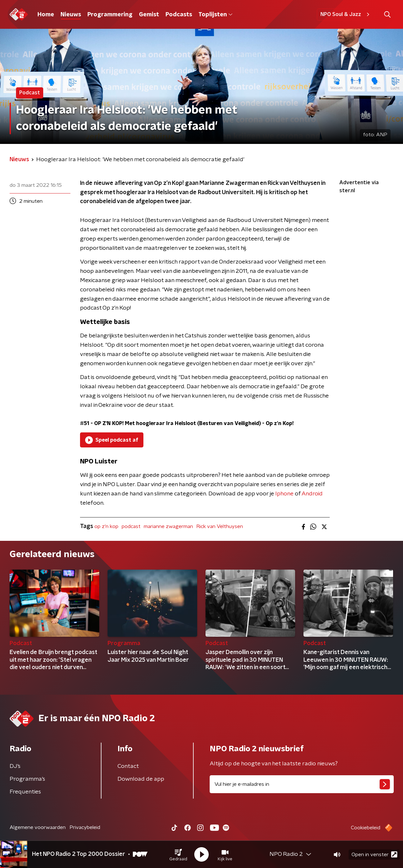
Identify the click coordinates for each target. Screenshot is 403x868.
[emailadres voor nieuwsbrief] (302, 784)
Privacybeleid (85, 827)
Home (46, 15)
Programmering (110, 15)
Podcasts (179, 15)
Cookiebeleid (366, 828)
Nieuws (71, 15)
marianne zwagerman (168, 526)
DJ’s (15, 766)
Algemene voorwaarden (38, 827)
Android (312, 494)
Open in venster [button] (374, 854)
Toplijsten (215, 15)
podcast (131, 526)
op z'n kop (106, 526)
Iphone (284, 494)
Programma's (27, 779)
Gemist (149, 15)
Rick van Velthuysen (220, 526)
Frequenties (25, 792)
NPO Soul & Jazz (346, 14)
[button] (178, 855)
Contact (128, 766)
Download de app (141, 779)
